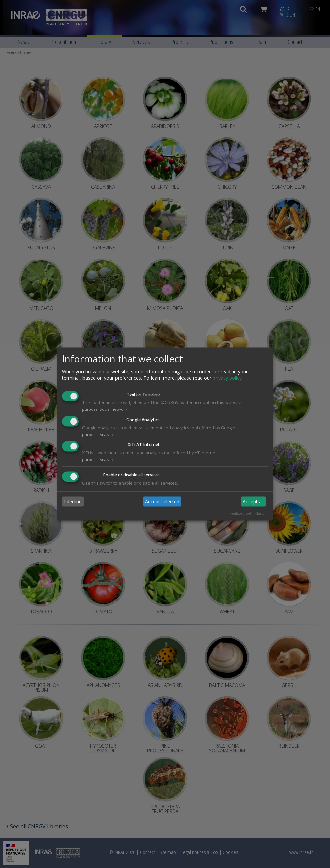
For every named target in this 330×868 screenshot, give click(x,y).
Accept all (253, 502)
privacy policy (227, 378)
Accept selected (162, 502)
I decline (73, 502)
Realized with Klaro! (247, 513)
